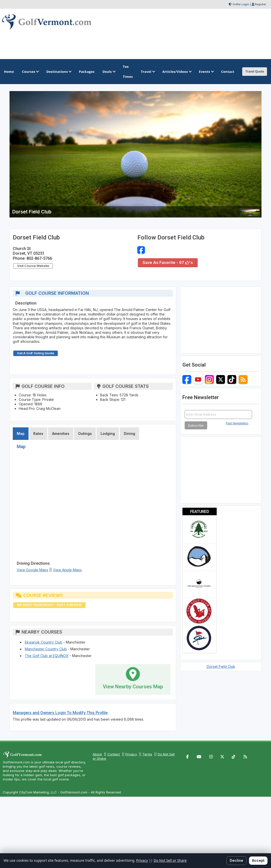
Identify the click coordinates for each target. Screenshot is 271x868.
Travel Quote (255, 71)
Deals (109, 72)
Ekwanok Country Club (44, 642)
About (97, 754)
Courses (30, 72)
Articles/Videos (177, 72)
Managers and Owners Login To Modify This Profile (60, 713)
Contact (114, 754)
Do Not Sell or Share (170, 860)
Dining (129, 433)
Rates (38, 433)
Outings (85, 433)
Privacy (131, 754)
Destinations (59, 72)
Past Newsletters (237, 423)
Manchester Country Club (46, 649)
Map (21, 433)
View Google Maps (33, 570)
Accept (258, 860)
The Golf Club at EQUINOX (47, 656)
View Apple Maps (67, 570)
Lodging (108, 433)
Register (260, 4)
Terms (147, 754)
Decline (236, 860)
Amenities (61, 433)
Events (206, 72)
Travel (148, 72)
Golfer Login (241, 4)
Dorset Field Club (221, 666)
